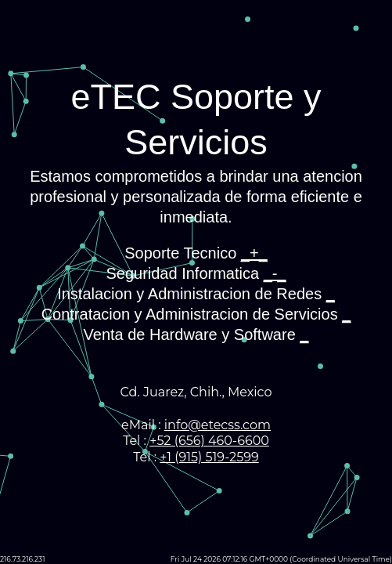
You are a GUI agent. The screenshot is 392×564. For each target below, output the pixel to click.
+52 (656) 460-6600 (209, 441)
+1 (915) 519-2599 (209, 457)
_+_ (254, 253)
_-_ (275, 273)
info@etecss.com (218, 425)
